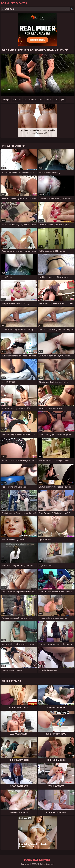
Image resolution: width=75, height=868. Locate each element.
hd (25, 99)
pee (63, 99)
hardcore (17, 99)
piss (41, 99)
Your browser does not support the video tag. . (37, 75)
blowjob (7, 99)
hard (56, 99)
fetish (48, 99)
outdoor (33, 99)
